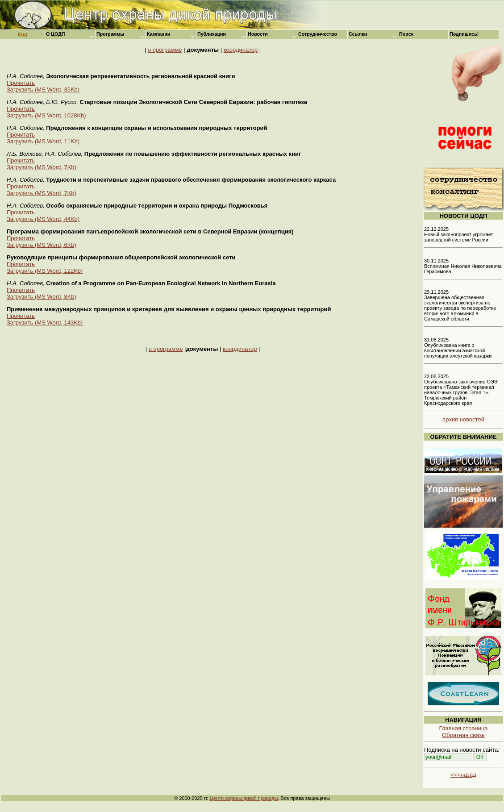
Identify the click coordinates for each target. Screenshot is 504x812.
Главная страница (463, 728)
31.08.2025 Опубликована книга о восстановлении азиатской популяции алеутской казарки (458, 348)
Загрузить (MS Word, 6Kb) (42, 245)
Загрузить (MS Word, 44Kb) (43, 219)
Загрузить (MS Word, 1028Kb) (46, 115)
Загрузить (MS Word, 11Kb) (43, 141)
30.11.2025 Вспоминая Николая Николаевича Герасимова (463, 266)
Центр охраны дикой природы (244, 798)
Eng (23, 34)
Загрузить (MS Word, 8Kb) (42, 297)
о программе (165, 50)
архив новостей (463, 419)
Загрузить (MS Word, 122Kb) (45, 271)
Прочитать (21, 83)
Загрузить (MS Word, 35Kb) (43, 90)
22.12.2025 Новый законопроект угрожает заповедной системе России (459, 234)
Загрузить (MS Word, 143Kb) (45, 323)
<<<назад (463, 775)
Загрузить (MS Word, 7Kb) (42, 167)
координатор (241, 50)
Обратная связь (463, 735)
